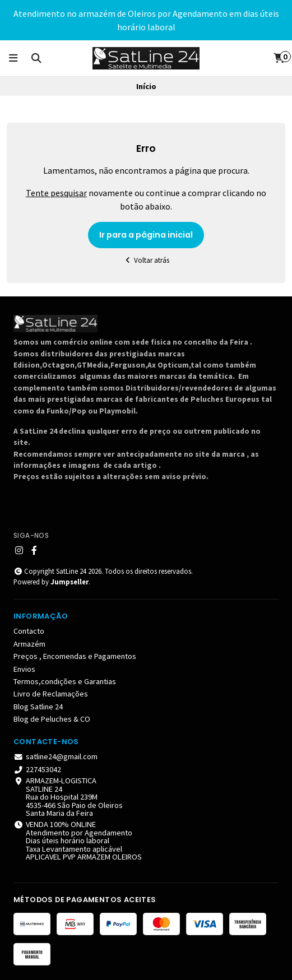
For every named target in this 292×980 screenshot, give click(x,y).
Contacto (29, 631)
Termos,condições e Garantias (65, 681)
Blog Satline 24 (38, 707)
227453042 (37, 769)
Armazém (29, 644)
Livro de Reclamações (51, 694)
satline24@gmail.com (55, 756)
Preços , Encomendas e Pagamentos (75, 656)
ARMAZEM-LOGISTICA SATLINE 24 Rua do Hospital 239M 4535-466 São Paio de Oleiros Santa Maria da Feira (68, 797)
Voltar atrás (146, 260)
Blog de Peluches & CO (52, 719)
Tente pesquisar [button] (56, 193)
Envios (24, 669)
